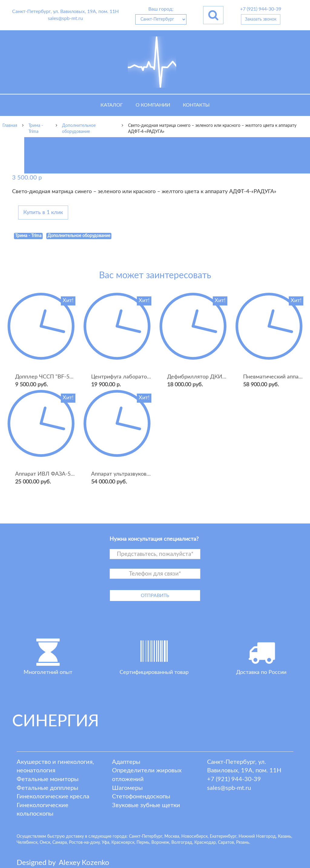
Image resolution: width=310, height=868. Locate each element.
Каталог (112, 105)
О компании (153, 105)
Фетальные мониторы (48, 779)
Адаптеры (126, 762)
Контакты (196, 105)
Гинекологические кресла (53, 797)
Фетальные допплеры (47, 788)
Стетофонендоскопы (141, 797)
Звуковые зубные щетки (146, 805)
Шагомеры (127, 788)
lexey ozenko (84, 863)
